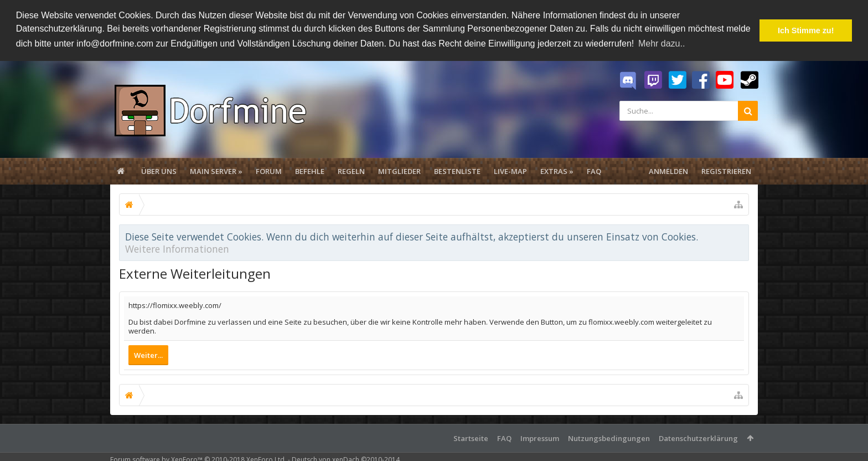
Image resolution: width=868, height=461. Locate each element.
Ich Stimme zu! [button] (806, 30)
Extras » (557, 171)
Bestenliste (457, 171)
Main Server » (216, 171)
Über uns (159, 171)
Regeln (351, 171)
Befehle (310, 171)
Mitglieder (399, 171)
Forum (269, 171)
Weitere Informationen (177, 248)
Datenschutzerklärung (698, 438)
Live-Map (510, 171)
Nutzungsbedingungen (609, 438)
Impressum (540, 438)
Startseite (471, 438)
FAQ (594, 171)
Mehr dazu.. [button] (662, 43)
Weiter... (148, 355)
